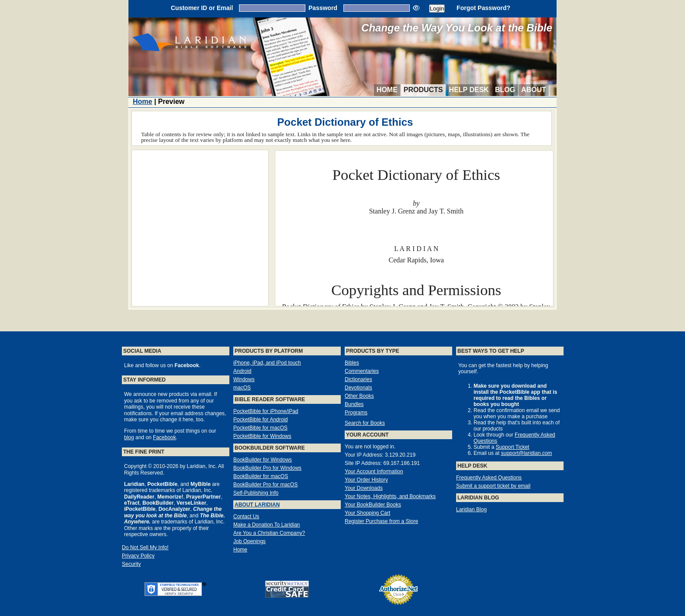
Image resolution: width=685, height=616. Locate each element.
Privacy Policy (138, 556)
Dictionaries (358, 379)
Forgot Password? (483, 8)
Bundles (354, 404)
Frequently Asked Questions (489, 478)
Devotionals (358, 388)
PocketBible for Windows (262, 436)
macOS (242, 388)
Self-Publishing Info (256, 493)
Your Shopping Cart (367, 513)
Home (387, 90)
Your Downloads (364, 488)
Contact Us (246, 516)
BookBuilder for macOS (261, 476)
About (534, 90)
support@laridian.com (527, 453)
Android (242, 371)
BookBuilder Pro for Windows (267, 468)
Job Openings (249, 541)
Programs (356, 413)
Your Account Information (374, 471)
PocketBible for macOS (260, 428)
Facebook (164, 437)
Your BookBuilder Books (373, 505)
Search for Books (365, 423)
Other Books (359, 396)
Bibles (352, 363)
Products (423, 90)
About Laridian (257, 505)
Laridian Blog (471, 509)
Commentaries (362, 371)
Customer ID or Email (202, 8)
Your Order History (366, 480)
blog (129, 437)
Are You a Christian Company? (269, 533)
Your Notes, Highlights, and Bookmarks (390, 496)
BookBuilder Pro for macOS (265, 485)
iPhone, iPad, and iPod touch (267, 363)
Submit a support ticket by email (493, 486)
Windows (244, 379)
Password (323, 8)
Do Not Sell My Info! (145, 547)
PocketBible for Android (261, 420)
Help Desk (469, 90)
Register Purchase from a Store (381, 521)
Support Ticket (513, 447)
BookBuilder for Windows (263, 460)
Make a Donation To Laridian (267, 525)
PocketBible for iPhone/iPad (266, 411)
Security (131, 564)
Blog (505, 90)
